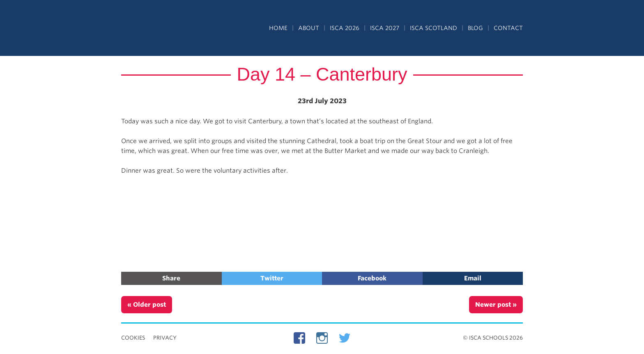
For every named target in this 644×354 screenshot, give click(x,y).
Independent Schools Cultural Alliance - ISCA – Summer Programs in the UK (159, 29)
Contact (508, 28)
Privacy (165, 338)
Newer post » (496, 305)
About (309, 28)
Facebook (372, 278)
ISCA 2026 (345, 28)
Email (473, 278)
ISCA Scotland (434, 28)
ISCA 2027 (385, 28)
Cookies (133, 338)
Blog (475, 28)
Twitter (272, 278)
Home (278, 28)
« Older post (147, 305)
